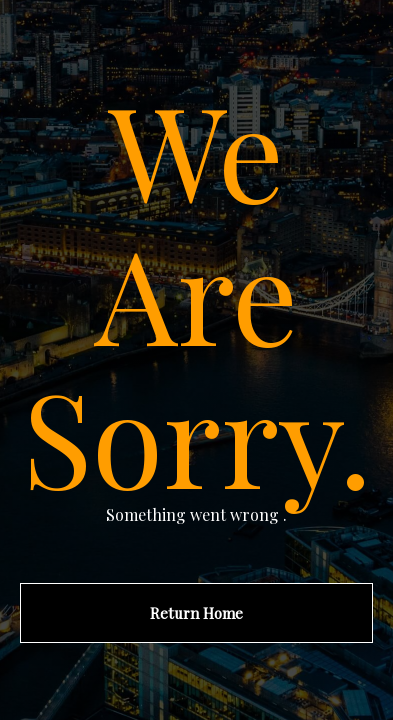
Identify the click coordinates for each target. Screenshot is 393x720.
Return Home (196, 613)
